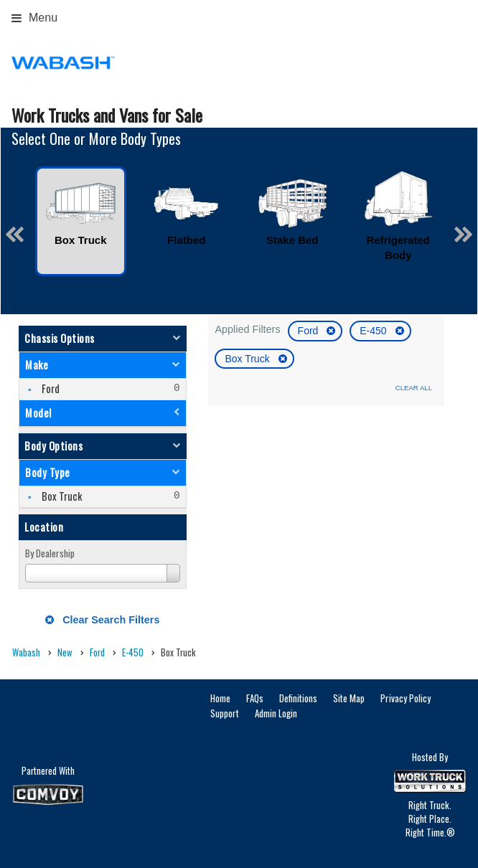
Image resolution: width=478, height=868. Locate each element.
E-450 (374, 331)
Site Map (349, 698)
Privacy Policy (406, 698)
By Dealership (50, 553)
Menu (34, 18)
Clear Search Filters (102, 620)
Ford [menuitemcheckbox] (50, 388)
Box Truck (248, 359)
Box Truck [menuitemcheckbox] (61, 496)
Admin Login (276, 713)
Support (225, 713)
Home (220, 698)
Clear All (414, 388)
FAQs (255, 698)
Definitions (298, 698)
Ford (310, 331)
